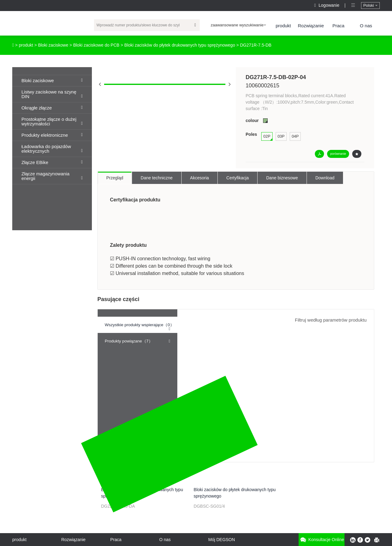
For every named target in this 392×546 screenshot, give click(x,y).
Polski (370, 5)
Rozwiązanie (311, 26)
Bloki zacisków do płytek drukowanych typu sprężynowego (180, 45)
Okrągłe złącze (52, 108)
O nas (366, 26)
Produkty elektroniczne (52, 135)
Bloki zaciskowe (53, 45)
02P (267, 136)
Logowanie (327, 5)
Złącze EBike (52, 162)
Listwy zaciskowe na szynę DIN (52, 94)
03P (281, 136)
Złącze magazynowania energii (52, 176)
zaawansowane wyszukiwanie (238, 25)
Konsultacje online (322, 540)
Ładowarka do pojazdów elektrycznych (52, 149)
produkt (283, 26)
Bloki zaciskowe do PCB (96, 45)
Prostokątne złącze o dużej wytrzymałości (52, 121)
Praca (338, 26)
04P (295, 136)
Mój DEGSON (222, 540)
